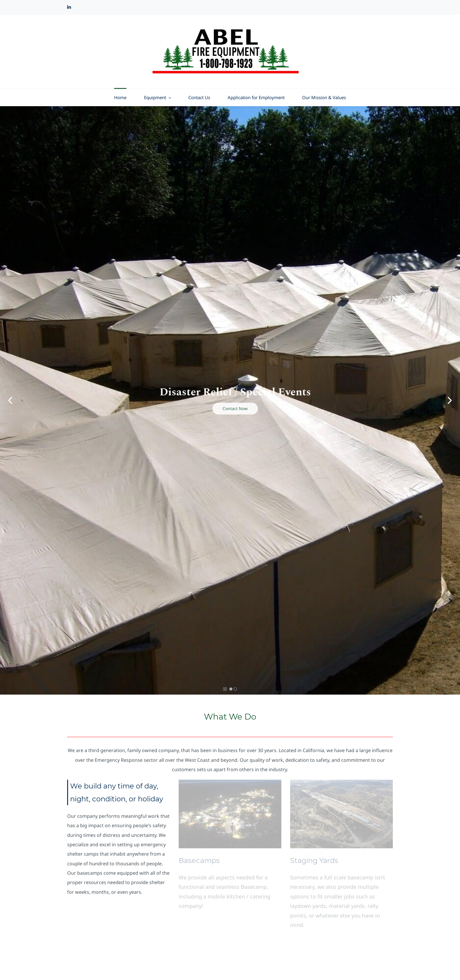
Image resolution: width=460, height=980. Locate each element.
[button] (10, 400)
